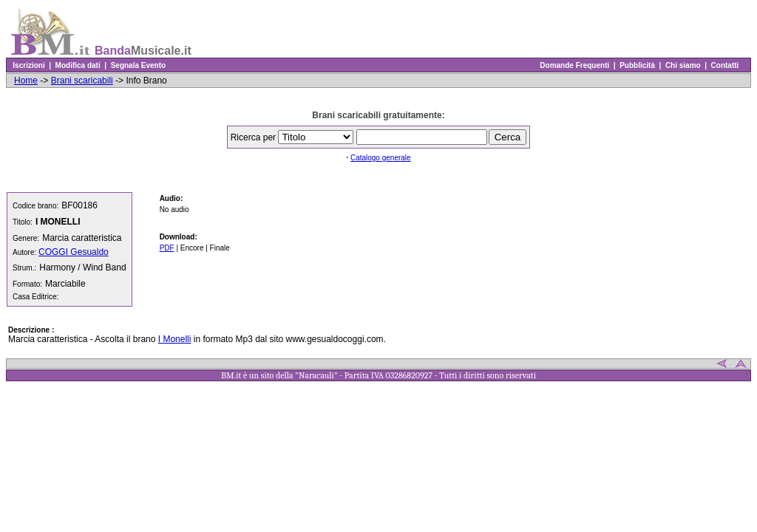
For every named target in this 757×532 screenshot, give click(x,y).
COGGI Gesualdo (74, 252)
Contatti (725, 65)
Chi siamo (683, 65)
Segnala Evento (138, 65)
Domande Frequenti (575, 65)
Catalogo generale (381, 158)
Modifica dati (78, 65)
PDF (167, 248)
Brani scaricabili (82, 81)
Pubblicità (638, 65)
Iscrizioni (29, 65)
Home (26, 81)
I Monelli (175, 339)
